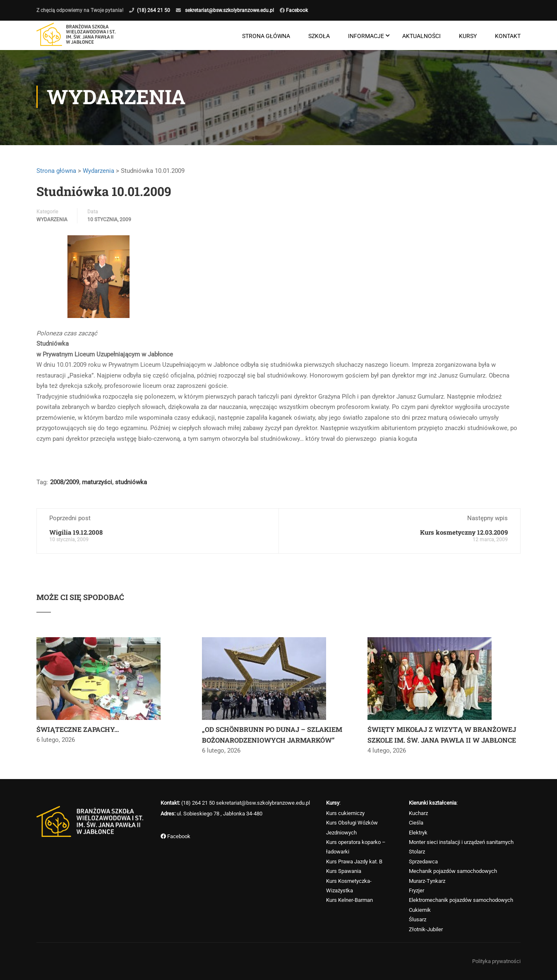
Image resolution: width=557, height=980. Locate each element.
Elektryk (418, 833)
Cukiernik (420, 910)
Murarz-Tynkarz (427, 881)
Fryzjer (417, 890)
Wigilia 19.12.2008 (76, 535)
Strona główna (266, 36)
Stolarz (417, 852)
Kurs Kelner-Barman (349, 900)
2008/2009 (65, 485)
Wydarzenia (98, 173)
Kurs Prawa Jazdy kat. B (354, 862)
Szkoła (319, 36)
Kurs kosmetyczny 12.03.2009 (464, 535)
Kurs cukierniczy (345, 813)
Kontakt (508, 36)
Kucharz (418, 813)
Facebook (296, 10)
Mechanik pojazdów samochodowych (453, 871)
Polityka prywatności (496, 961)
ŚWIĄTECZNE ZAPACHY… (78, 732)
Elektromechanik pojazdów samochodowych (461, 900)
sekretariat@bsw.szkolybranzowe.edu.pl (229, 10)
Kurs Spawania (344, 871)
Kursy (468, 36)
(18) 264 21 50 (154, 10)
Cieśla (416, 823)
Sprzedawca (423, 862)
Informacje (366, 36)
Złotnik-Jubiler (426, 929)
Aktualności (421, 36)
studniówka (131, 485)
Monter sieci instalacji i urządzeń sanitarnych (461, 842)
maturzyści (97, 485)
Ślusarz (418, 919)
